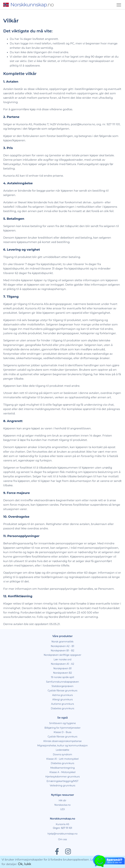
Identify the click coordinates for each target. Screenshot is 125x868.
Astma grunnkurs (62, 695)
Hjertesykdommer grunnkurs (62, 777)
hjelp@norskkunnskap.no (62, 834)
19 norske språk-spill (63, 677)
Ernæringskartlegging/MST (62, 781)
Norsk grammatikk (62, 642)
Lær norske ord (63, 659)
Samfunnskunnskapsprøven (62, 682)
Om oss (62, 839)
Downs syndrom (62, 754)
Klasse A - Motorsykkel (62, 772)
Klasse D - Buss (63, 732)
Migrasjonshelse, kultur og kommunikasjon (62, 746)
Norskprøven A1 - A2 (62, 664)
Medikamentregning (62, 768)
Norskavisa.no (62, 805)
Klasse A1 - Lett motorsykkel (62, 759)
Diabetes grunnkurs (62, 708)
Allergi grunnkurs (62, 700)
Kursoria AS (62, 824)
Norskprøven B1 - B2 (62, 651)
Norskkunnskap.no (62, 819)
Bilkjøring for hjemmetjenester (62, 728)
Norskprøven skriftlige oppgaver (63, 655)
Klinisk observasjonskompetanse (63, 741)
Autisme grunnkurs (62, 704)
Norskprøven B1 (62, 668)
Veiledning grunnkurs (63, 786)
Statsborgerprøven (63, 686)
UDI (62, 809)
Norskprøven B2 (63, 673)
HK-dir (63, 801)
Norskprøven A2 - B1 (62, 646)
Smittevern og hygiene (62, 723)
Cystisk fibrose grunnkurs (62, 691)
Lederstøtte (63, 750)
